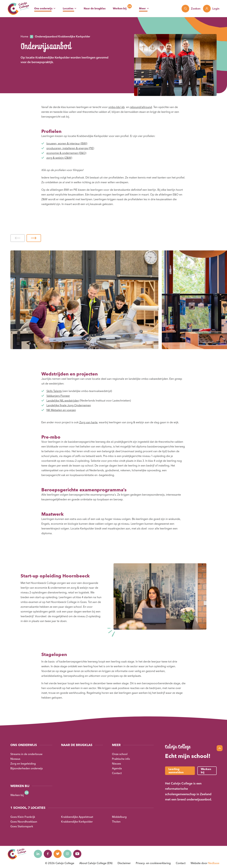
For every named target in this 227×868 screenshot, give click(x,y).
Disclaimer (124, 863)
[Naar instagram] (69, 854)
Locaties (68, 8)
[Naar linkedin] (38, 854)
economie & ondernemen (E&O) (66, 153)
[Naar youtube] (79, 854)
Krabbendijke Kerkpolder (77, 822)
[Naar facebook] (48, 854)
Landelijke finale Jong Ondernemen (69, 405)
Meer (142, 8)
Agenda (117, 768)
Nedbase (214, 863)
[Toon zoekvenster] (191, 9)
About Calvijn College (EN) (96, 863)
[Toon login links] (211, 9)
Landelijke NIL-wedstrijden (63, 400)
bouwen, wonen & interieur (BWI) (67, 143)
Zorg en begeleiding (23, 764)
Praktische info (121, 759)
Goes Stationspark (22, 826)
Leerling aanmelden (176, 771)
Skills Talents (54, 391)
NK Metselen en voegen (61, 410)
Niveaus (15, 759)
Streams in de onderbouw (26, 754)
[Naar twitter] (59, 854)
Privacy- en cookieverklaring (153, 863)
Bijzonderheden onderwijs (27, 768)
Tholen (116, 822)
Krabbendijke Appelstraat (77, 817)
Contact (117, 773)
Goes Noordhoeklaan (24, 822)
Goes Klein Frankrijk (23, 817)
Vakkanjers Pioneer (58, 396)
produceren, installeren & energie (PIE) (70, 148)
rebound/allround (141, 107)
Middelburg (119, 817)
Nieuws (116, 764)
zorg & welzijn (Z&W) (59, 158)
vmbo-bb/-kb (117, 107)
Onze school (120, 754)
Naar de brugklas (95, 8)
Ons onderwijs (43, 8)
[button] (18, 238)
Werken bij (120, 8)
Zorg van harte (88, 422)
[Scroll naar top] (220, 748)
